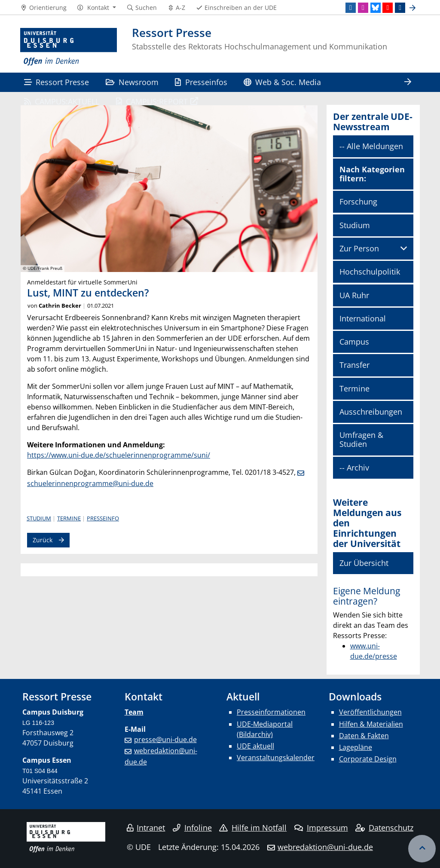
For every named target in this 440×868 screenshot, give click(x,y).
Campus (354, 342)
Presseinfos (201, 82)
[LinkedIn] (351, 8)
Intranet (146, 828)
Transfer (354, 365)
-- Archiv (354, 468)
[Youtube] (388, 8)
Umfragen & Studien (361, 439)
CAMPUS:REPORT (152, 101)
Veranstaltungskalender (276, 758)
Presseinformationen (271, 712)
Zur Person (359, 248)
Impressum (321, 828)
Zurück (43, 540)
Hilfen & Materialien (371, 724)
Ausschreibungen (371, 412)
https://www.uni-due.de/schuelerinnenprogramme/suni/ (119, 455)
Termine (69, 518)
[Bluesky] (376, 8)
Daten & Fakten (364, 736)
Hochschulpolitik (370, 272)
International (363, 318)
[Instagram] (363, 8)
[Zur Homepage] (69, 47)
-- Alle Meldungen (371, 146)
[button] (96, 8)
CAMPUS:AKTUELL (62, 101)
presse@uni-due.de (165, 740)
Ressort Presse (57, 82)
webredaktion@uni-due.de (325, 847)
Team (134, 712)
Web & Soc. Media (282, 82)
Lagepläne (356, 747)
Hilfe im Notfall (253, 828)
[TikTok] (400, 8)
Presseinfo (103, 518)
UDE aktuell (255, 746)
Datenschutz (384, 828)
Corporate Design (368, 759)
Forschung (358, 202)
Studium (39, 518)
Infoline (192, 828)
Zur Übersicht (364, 563)
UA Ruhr (354, 295)
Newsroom (132, 82)
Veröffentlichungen (370, 712)
